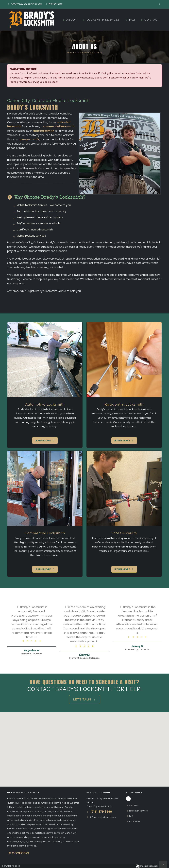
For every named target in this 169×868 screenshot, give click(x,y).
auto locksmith (44, 131)
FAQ (130, 20)
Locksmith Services (101, 20)
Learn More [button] (45, 441)
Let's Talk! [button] (85, 699)
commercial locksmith (59, 126)
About (70, 20)
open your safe (29, 139)
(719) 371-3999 (54, 4)
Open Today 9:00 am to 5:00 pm (25, 4)
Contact (150, 20)
